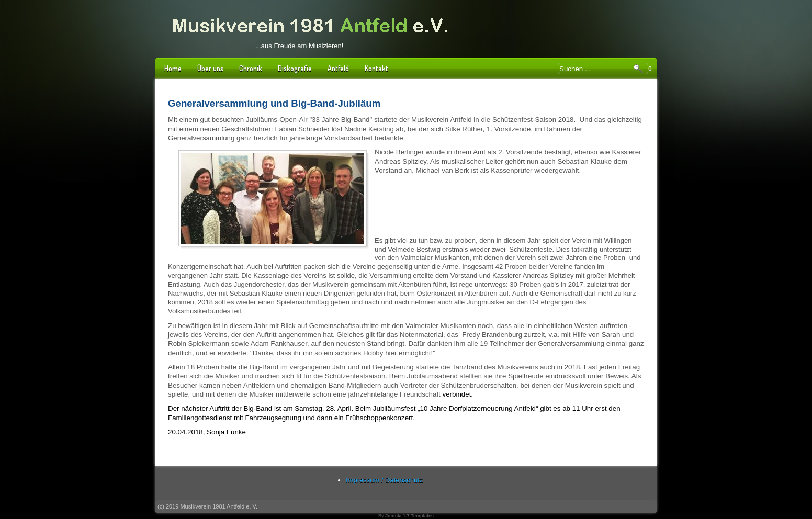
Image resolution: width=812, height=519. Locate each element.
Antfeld (338, 68)
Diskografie (295, 68)
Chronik (251, 68)
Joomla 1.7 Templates (409, 516)
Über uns (210, 68)
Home (173, 68)
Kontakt (376, 68)
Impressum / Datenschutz (384, 480)
